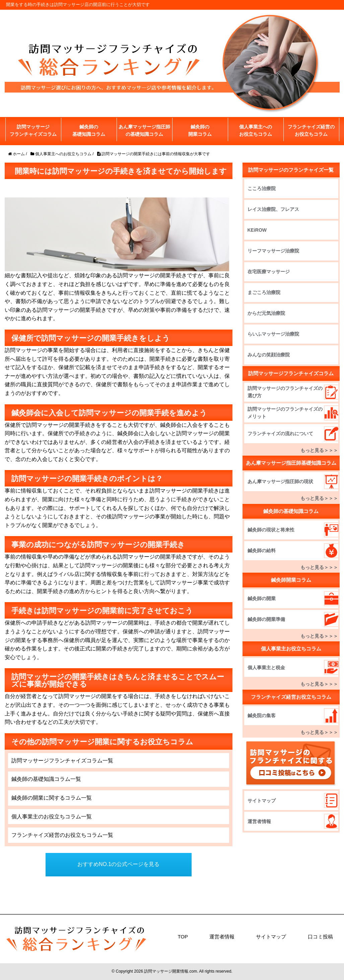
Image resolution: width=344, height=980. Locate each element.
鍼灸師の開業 (262, 598)
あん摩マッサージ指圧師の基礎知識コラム (144, 130)
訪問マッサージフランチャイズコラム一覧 (62, 761)
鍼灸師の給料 (262, 551)
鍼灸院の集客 (262, 715)
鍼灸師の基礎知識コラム (89, 130)
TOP (183, 937)
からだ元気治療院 (266, 313)
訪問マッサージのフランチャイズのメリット (283, 413)
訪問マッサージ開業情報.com (170, 971)
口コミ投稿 (320, 937)
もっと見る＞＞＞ (319, 450)
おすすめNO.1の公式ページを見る (118, 865)
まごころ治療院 (264, 292)
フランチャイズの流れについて (280, 434)
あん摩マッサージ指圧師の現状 (280, 481)
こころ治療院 (262, 188)
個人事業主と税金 (266, 668)
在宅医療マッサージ (269, 272)
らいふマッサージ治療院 (273, 334)
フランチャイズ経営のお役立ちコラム (311, 130)
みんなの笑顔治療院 (269, 355)
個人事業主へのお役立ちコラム (256, 130)
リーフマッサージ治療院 (273, 251)
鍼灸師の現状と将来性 (271, 530)
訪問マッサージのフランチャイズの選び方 (283, 392)
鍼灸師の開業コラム (200, 130)
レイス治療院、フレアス (273, 209)
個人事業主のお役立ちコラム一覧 (52, 817)
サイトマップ (262, 801)
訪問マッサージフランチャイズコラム (33, 130)
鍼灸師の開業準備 (266, 619)
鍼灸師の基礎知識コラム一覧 (46, 779)
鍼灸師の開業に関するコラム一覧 (52, 798)
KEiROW (257, 230)
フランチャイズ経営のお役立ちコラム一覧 (62, 835)
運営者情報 (259, 821)
